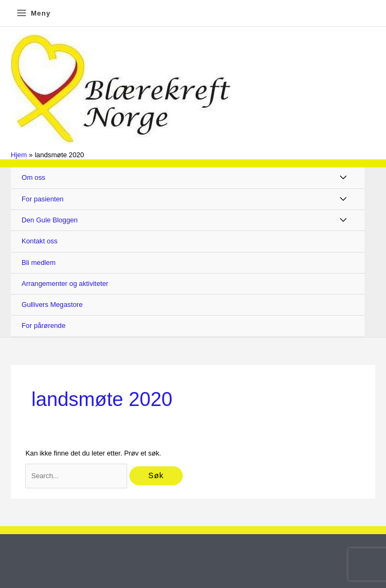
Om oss (33, 177)
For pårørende (44, 325)
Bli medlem (39, 262)
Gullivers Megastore (52, 304)
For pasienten (43, 199)
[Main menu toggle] (33, 13)
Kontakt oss (40, 241)
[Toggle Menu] (344, 178)
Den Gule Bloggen (50, 220)
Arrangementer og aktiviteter (65, 283)
